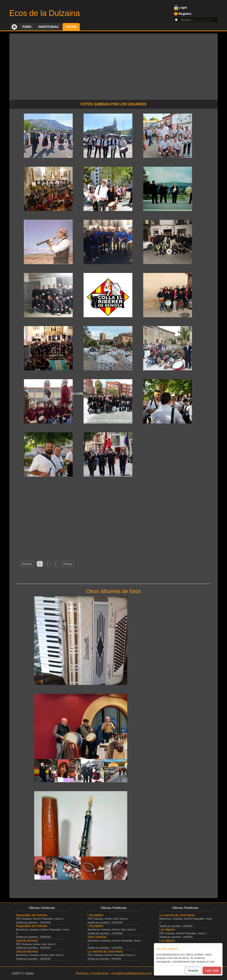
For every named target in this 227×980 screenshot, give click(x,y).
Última (68, 564)
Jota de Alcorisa (27, 941)
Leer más (212, 970)
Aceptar (193, 970)
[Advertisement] (113, 64)
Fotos (71, 27)
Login (183, 8)
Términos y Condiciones (92, 973)
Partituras (48, 27)
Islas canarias (97, 937)
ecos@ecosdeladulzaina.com (131, 973)
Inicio (14, 27)
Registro (185, 14)
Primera (27, 564)
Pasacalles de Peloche (32, 915)
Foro (27, 27)
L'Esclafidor (96, 915)
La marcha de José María (105, 951)
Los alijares (167, 930)
